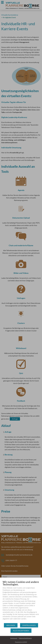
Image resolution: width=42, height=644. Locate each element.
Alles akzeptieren (21, 631)
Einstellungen (29, 625)
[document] (21, 602)
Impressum (14, 638)
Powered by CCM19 (21, 642)
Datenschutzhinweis (25, 638)
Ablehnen (11, 625)
